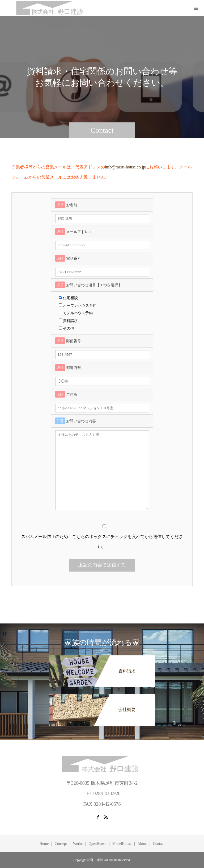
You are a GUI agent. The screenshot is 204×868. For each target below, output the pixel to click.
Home (44, 844)
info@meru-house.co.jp (125, 167)
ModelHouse (122, 844)
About (142, 844)
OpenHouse (97, 844)
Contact (159, 844)
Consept (61, 844)
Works (78, 844)
